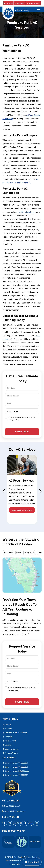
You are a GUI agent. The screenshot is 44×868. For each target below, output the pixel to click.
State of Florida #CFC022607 (16, 775)
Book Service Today (33, 3)
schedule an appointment (22, 510)
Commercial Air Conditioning (16, 733)
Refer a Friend (10, 741)
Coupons (8, 745)
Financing (8, 737)
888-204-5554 (20, 3)
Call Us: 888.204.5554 (11, 806)
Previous (4, 491)
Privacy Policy (15, 864)
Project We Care (11, 753)
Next (40, 491)
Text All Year (8, 3)
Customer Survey (12, 749)
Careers (8, 725)
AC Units (8, 729)
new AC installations (25, 212)
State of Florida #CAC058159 (17, 767)
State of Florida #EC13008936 (17, 771)
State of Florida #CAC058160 (17, 763)
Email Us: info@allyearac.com (14, 811)
